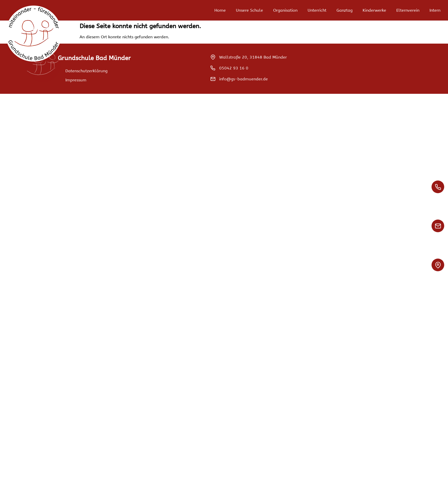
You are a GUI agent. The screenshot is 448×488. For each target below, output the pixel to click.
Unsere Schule (249, 10)
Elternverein (408, 10)
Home (220, 10)
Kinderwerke (374, 10)
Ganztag (344, 10)
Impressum (76, 80)
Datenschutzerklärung (86, 71)
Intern (435, 10)
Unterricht (317, 10)
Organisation (285, 10)
